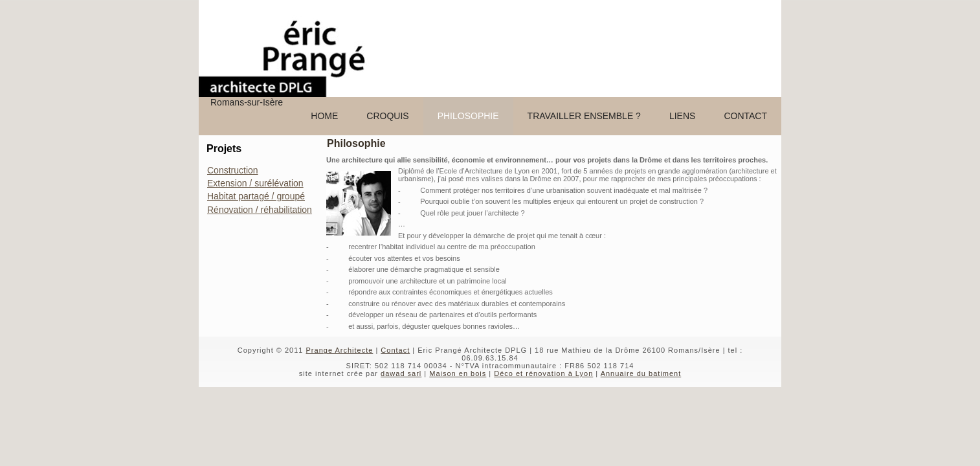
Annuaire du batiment (641, 373)
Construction (233, 170)
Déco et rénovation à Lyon (543, 373)
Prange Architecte (340, 350)
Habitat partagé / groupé (256, 196)
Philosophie (356, 143)
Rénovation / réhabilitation (260, 210)
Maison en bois (458, 373)
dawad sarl (401, 373)
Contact (395, 350)
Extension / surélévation (255, 183)
